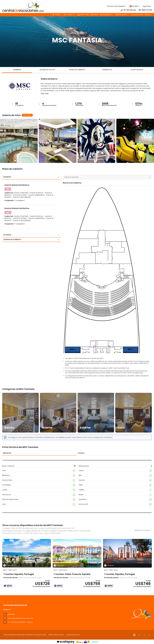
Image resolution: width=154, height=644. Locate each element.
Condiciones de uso (73, 635)
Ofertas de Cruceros (142, 530)
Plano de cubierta (77, 70)
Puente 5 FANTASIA (21, 193)
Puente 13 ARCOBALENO (22, 197)
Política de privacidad (56, 635)
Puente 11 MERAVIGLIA (37, 195)
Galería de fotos (47, 70)
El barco (17, 70)
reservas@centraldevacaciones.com (20, 618)
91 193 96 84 (130, 10)
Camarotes (107, 70)
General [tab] (81, 453)
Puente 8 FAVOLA (37, 193)
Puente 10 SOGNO (20, 195)
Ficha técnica (137, 70)
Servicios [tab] (7, 453)
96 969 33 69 (145, 10)
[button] (45, 93)
